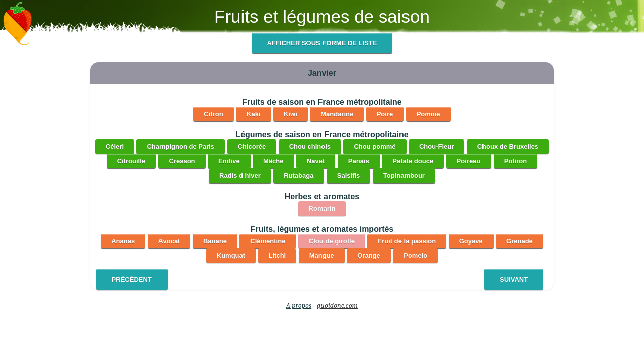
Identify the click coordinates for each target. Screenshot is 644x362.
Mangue (322, 256)
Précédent (132, 279)
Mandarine (337, 114)
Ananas (123, 241)
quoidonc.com (337, 305)
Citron (213, 114)
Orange (369, 256)
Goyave (471, 241)
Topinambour (404, 176)
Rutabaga (299, 176)
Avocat (169, 241)
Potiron (516, 161)
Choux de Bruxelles (508, 147)
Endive (229, 161)
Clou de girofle (332, 241)
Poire (385, 114)
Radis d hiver (240, 176)
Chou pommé (375, 147)
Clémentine (268, 241)
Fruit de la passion (407, 241)
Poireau (469, 161)
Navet (316, 161)
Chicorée (252, 147)
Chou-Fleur (436, 147)
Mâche (273, 161)
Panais (359, 161)
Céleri (115, 147)
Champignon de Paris (181, 147)
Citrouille (131, 161)
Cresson (182, 161)
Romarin (322, 208)
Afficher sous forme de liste (322, 43)
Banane (215, 241)
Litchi (277, 256)
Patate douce (413, 161)
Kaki (253, 114)
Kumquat (231, 256)
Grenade (519, 241)
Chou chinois (310, 147)
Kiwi (291, 114)
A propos (299, 305)
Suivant (514, 279)
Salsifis (349, 176)
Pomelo (415, 256)
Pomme (428, 114)
